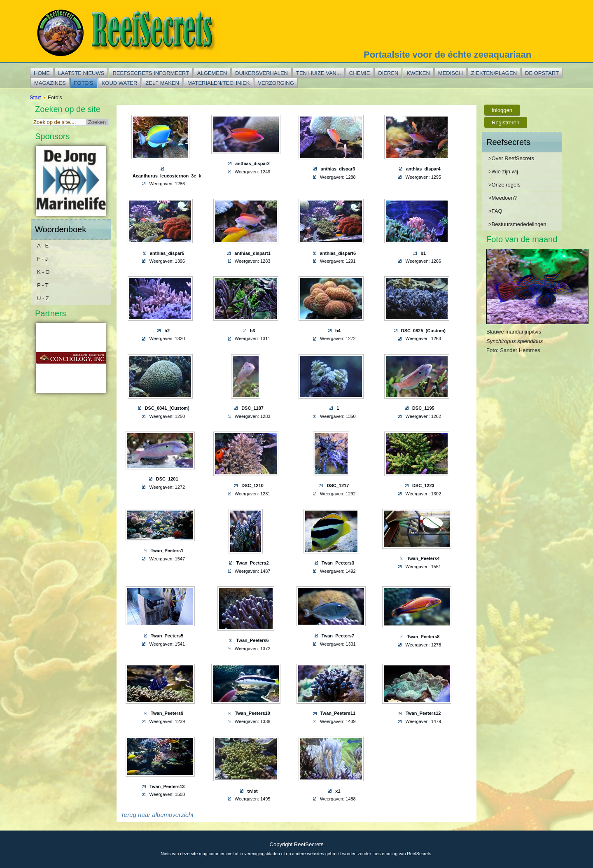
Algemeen (212, 73)
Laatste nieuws (81, 73)
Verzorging (276, 83)
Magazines (50, 83)
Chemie (360, 73)
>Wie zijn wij (503, 171)
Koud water (120, 83)
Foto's (84, 83)
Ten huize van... (319, 73)
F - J (42, 259)
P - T (43, 285)
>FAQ (495, 211)
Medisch (451, 73)
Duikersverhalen (261, 73)
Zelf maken (162, 83)
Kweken (418, 73)
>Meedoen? (503, 198)
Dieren (388, 73)
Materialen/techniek (218, 83)
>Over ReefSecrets (511, 158)
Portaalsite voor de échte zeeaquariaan (447, 55)
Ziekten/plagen (494, 73)
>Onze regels (504, 185)
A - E (43, 246)
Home (42, 73)
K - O (43, 272)
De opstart (542, 73)
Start (35, 97)
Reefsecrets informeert (151, 73)
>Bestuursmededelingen (517, 224)
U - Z (43, 298)
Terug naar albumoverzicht (157, 815)
